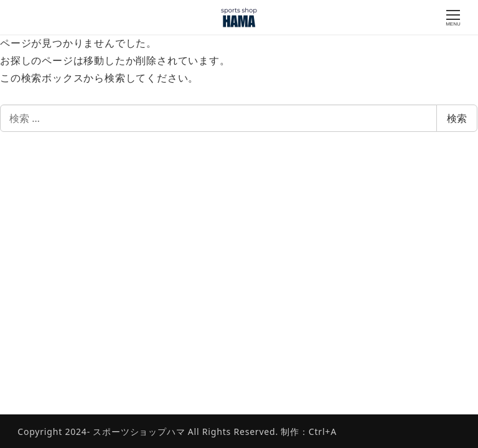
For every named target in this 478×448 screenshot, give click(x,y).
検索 (457, 118)
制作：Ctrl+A (307, 432)
